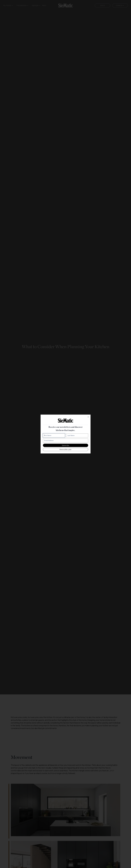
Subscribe (66, 445)
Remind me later (66, 449)
